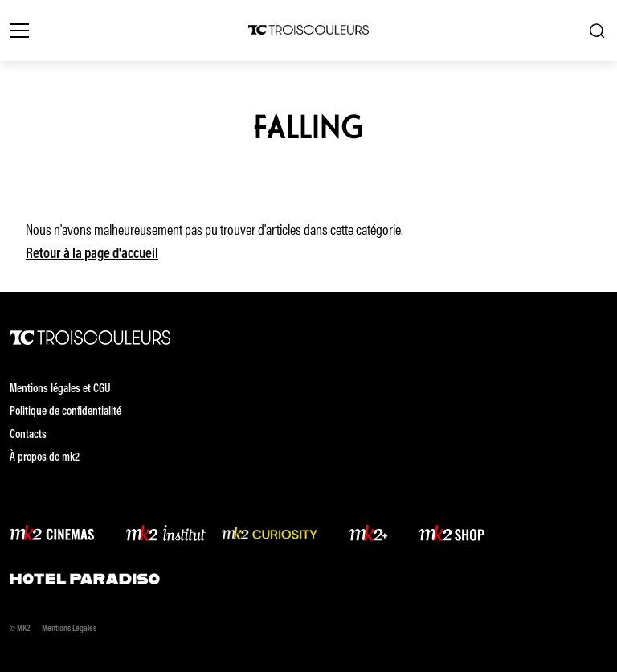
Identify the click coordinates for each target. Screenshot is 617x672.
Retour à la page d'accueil (92, 255)
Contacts (28, 435)
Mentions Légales (69, 629)
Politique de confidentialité (65, 412)
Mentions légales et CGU (60, 389)
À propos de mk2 (45, 458)
